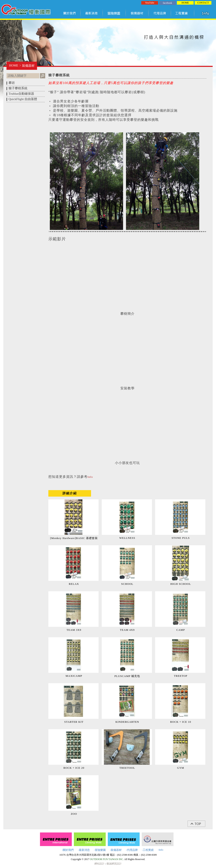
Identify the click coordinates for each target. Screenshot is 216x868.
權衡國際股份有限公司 (26, 10)
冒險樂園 (114, 13)
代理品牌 (160, 13)
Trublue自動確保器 (21, 94)
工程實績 (183, 13)
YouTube (150, 3)
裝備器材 (137, 13)
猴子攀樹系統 (18, 88)
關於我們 (70, 13)
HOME (185, 3)
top (199, 824)
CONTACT (203, 3)
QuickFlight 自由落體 (23, 99)
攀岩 (12, 83)
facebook (167, 3)
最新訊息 (92, 13)
